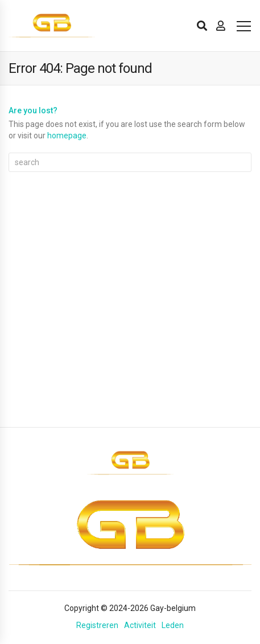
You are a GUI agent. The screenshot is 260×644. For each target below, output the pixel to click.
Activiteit (140, 625)
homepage (67, 136)
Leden (173, 625)
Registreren (97, 625)
